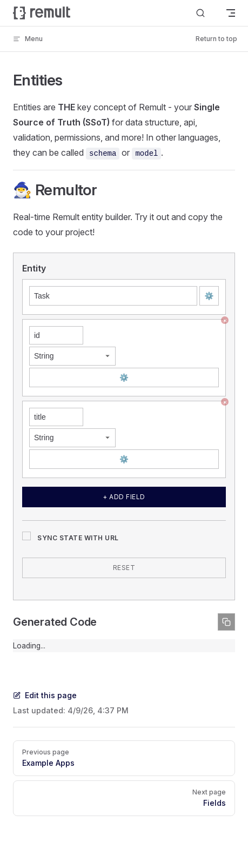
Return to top (216, 39)
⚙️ (209, 296)
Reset (124, 568)
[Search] (200, 13)
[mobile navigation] (231, 13)
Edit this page (45, 695)
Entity (34, 268)
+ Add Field (124, 497)
